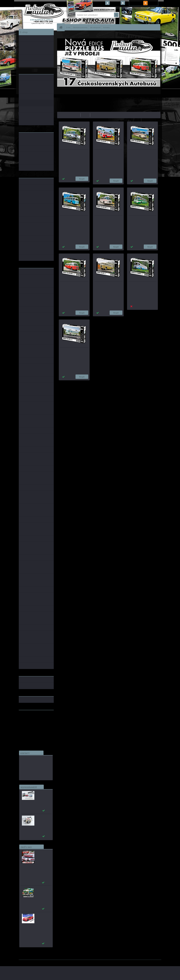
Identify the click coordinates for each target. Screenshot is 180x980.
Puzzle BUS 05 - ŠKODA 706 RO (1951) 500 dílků (106, 285)
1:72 (98, 383)
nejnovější (95, 115)
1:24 (83, 383)
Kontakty (106, 27)
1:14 (93, 383)
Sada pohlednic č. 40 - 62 (42, 890)
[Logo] (36, 15)
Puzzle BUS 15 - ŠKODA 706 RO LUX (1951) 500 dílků (108, 153)
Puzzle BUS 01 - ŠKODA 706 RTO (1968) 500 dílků (72, 351)
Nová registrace (132, 3)
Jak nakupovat (95, 27)
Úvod (60, 34)
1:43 (78, 383)
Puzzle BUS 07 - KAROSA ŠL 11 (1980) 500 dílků (140, 219)
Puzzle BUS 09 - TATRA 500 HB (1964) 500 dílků (72, 219)
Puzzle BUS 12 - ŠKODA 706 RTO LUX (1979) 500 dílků (142, 153)
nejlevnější (75, 115)
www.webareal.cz (45, 962)
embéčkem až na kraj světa (30, 722)
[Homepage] (62, 27)
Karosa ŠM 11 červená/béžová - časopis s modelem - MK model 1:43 (43, 856)
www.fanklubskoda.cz (28, 718)
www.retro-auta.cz (27, 716)
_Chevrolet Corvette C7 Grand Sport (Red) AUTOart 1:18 (43, 919)
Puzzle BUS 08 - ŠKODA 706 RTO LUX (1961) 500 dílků (108, 219)
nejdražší (85, 115)
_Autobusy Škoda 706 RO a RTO (42, 793)
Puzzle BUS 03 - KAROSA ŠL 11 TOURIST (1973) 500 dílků (140, 285)
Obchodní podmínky (80, 27)
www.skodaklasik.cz (28, 720)
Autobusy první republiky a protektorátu (42, 819)
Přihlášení (115, 3)
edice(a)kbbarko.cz (29, 770)
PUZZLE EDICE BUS (70, 34)
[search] (116, 15)
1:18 (88, 383)
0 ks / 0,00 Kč (154, 2)
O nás (68, 27)
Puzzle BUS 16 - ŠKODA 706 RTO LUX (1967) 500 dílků (74, 153)
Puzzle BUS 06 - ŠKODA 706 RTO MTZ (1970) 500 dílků (74, 285)
